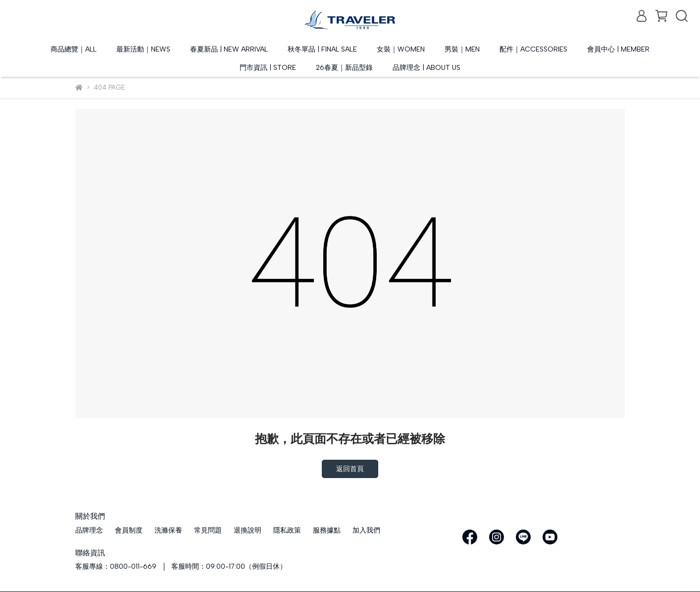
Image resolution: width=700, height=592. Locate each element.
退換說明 (248, 530)
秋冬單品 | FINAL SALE (322, 49)
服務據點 (327, 530)
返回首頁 (350, 469)
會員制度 (129, 530)
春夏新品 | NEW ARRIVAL (229, 49)
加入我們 (366, 530)
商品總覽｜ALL (74, 49)
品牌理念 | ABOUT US (426, 68)
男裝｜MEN (462, 49)
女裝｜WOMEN (401, 49)
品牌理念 (89, 530)
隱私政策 (287, 530)
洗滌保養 (168, 530)
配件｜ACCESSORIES (533, 49)
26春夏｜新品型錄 (344, 68)
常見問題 (208, 530)
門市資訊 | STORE (268, 68)
